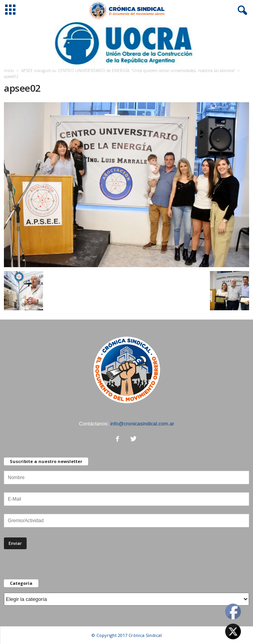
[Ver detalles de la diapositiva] (127, 43)
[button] (241, 11)
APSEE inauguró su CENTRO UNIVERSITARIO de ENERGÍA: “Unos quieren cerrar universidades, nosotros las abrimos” (128, 71)
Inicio (9, 71)
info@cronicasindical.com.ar (142, 424)
